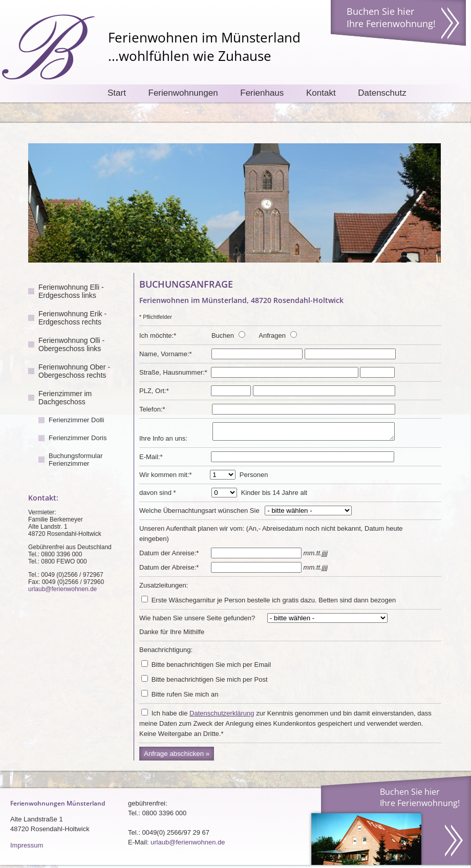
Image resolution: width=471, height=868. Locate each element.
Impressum (27, 848)
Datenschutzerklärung (222, 716)
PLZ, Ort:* (154, 391)
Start (117, 93)
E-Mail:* (151, 460)
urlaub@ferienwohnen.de (62, 589)
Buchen (223, 335)
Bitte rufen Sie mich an (185, 697)
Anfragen (272, 335)
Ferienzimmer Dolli (76, 420)
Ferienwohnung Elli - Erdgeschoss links (71, 291)
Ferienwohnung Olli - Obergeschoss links (71, 344)
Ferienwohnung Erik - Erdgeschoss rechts (72, 318)
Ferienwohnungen (183, 93)
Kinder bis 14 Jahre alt (274, 496)
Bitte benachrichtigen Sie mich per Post (210, 682)
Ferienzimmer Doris (78, 438)
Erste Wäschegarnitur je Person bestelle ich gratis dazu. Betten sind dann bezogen (274, 603)
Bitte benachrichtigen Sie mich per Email (211, 668)
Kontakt (321, 93)
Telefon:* (152, 409)
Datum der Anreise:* (169, 556)
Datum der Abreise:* (169, 570)
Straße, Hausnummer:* (173, 372)
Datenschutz (382, 93)
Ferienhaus (262, 93)
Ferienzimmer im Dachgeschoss (65, 398)
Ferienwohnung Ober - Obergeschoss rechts (74, 371)
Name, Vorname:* (166, 354)
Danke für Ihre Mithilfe (172, 635)
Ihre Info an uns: (163, 441)
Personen (254, 478)
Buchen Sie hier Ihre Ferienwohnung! (391, 17)
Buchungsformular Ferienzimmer (76, 460)
